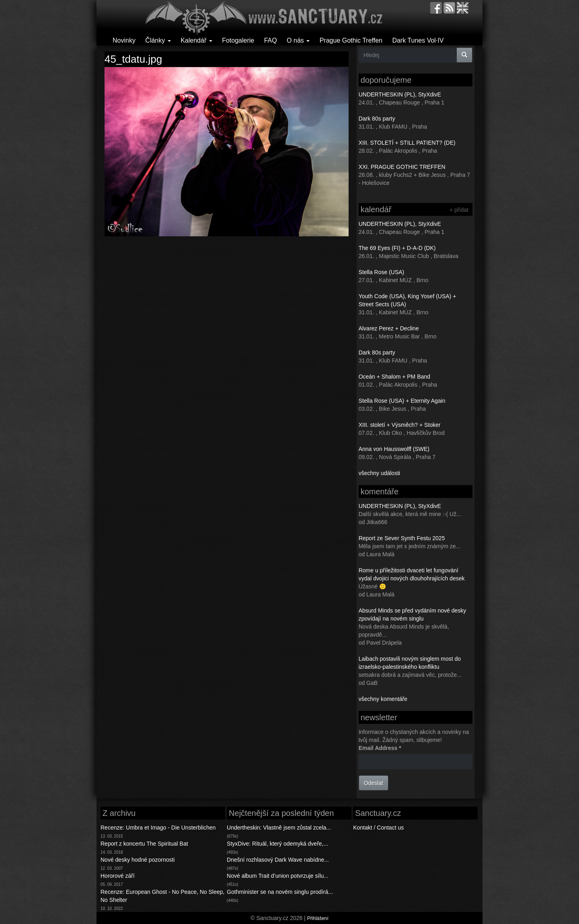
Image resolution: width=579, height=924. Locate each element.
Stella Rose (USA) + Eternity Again (402, 401)
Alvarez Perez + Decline (389, 328)
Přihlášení (318, 918)
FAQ (271, 40)
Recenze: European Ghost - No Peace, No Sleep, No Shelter (162, 896)
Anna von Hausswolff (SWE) (394, 449)
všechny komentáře (383, 699)
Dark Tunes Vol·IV (418, 40)
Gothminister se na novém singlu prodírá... (280, 892)
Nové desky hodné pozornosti (138, 860)
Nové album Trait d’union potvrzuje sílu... (278, 876)
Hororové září (118, 876)
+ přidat (459, 210)
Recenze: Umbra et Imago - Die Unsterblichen (158, 828)
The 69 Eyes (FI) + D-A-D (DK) (397, 248)
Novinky (124, 40)
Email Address (380, 748)
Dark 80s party (377, 119)
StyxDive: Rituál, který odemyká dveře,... (277, 844)
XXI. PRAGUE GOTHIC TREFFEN (402, 167)
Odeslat (374, 783)
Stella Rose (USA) (382, 272)
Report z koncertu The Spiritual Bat (144, 844)
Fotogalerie (238, 40)
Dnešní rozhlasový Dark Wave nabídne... (278, 860)
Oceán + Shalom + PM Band (394, 377)
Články (158, 40)
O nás (298, 40)
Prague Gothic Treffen (351, 40)
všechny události (380, 473)
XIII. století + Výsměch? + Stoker (400, 425)
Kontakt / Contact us (378, 828)
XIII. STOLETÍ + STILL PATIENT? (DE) (407, 143)
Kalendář (196, 40)
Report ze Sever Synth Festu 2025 (402, 538)
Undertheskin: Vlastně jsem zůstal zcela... (279, 828)
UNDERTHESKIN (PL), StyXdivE (400, 94)
